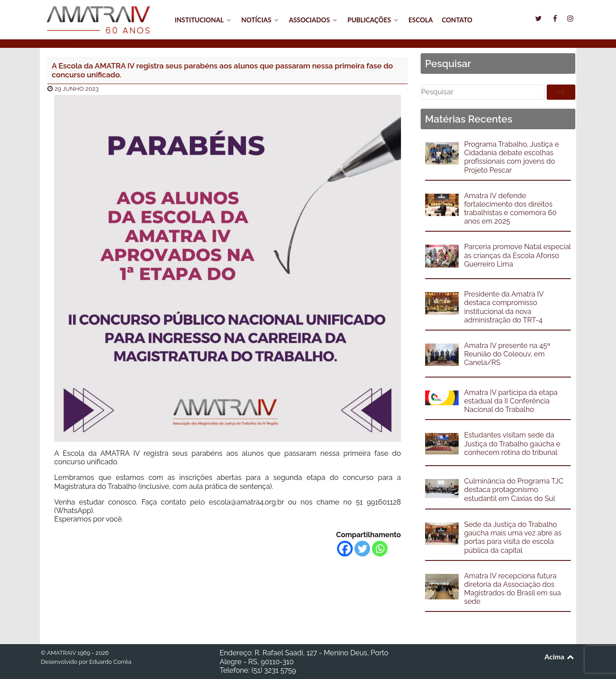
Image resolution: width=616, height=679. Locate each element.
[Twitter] (362, 549)
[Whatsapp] (380, 549)
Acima (560, 656)
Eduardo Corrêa (110, 662)
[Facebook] (345, 549)
